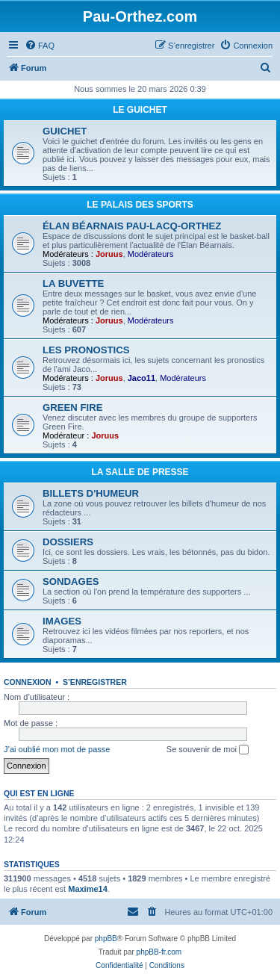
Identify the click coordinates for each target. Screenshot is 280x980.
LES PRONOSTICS (86, 350)
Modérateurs (151, 254)
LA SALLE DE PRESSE (140, 472)
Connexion (28, 682)
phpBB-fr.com (159, 952)
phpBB (106, 939)
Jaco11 (141, 378)
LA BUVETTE (73, 283)
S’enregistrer (95, 682)
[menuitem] (40, 46)
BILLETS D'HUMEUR (91, 493)
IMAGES (62, 621)
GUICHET (65, 131)
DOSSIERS (68, 542)
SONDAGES (71, 582)
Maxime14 (88, 889)
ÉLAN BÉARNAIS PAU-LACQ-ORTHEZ (132, 226)
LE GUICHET (140, 110)
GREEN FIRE (73, 407)
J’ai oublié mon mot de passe (57, 749)
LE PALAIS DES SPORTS (140, 205)
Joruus (109, 254)
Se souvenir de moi (208, 750)
